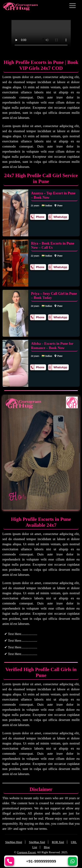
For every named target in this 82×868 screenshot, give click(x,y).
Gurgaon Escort (26, 852)
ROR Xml (58, 842)
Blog (47, 847)
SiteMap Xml (37, 842)
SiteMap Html (14, 842)
